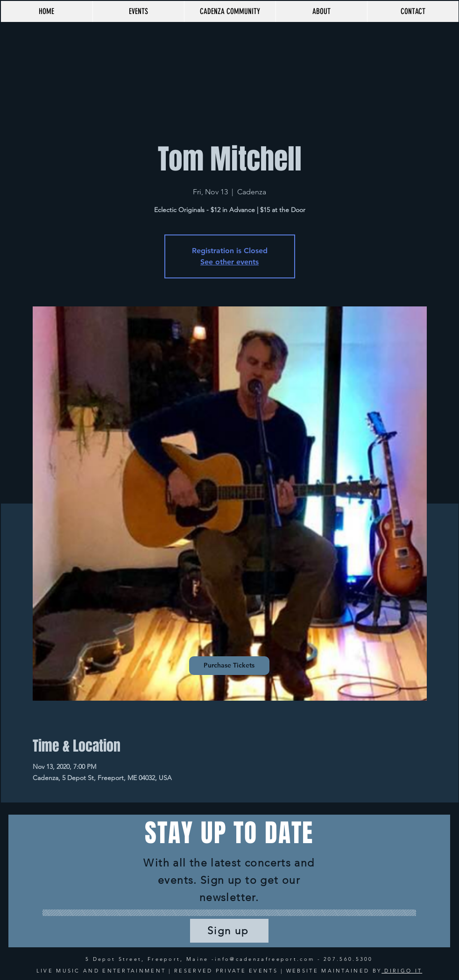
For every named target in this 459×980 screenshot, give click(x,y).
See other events (229, 262)
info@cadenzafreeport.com (265, 959)
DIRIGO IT (402, 971)
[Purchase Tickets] (229, 666)
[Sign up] (229, 931)
